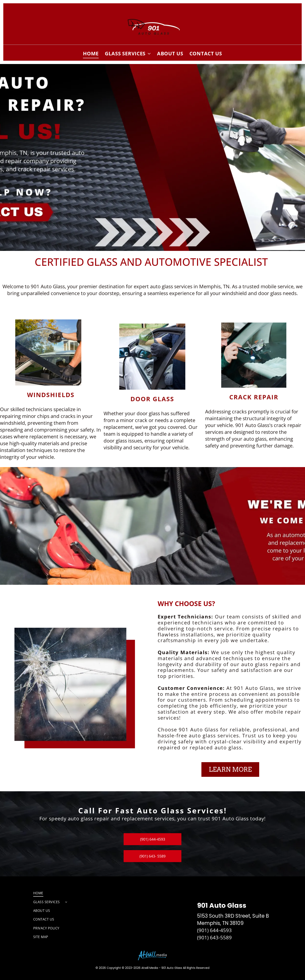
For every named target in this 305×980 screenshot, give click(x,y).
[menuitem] (91, 53)
